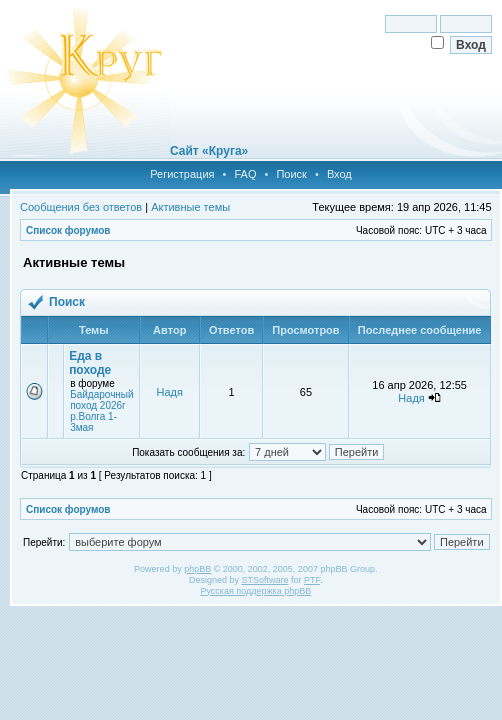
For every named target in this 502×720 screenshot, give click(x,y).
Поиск (291, 174)
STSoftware (265, 580)
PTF (312, 580)
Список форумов (68, 230)
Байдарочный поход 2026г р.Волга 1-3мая (102, 411)
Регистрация (182, 174)
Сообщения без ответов (81, 207)
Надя (170, 392)
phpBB (197, 569)
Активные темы (190, 207)
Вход (339, 174)
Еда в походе (90, 363)
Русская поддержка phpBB (255, 591)
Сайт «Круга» (209, 151)
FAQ (245, 174)
